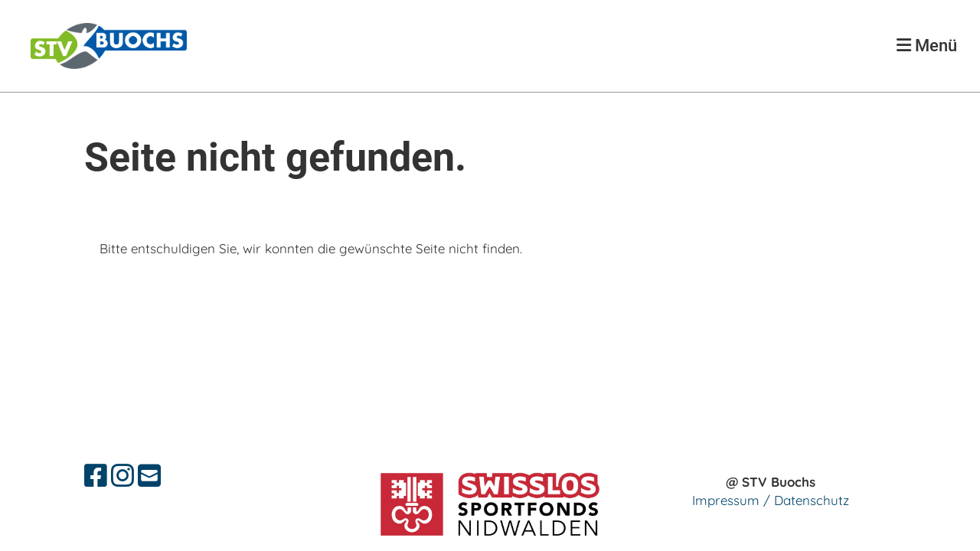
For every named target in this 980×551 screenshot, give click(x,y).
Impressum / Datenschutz (771, 500)
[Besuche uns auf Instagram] (122, 476)
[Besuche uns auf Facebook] (96, 476)
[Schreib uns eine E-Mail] (149, 476)
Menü (927, 46)
